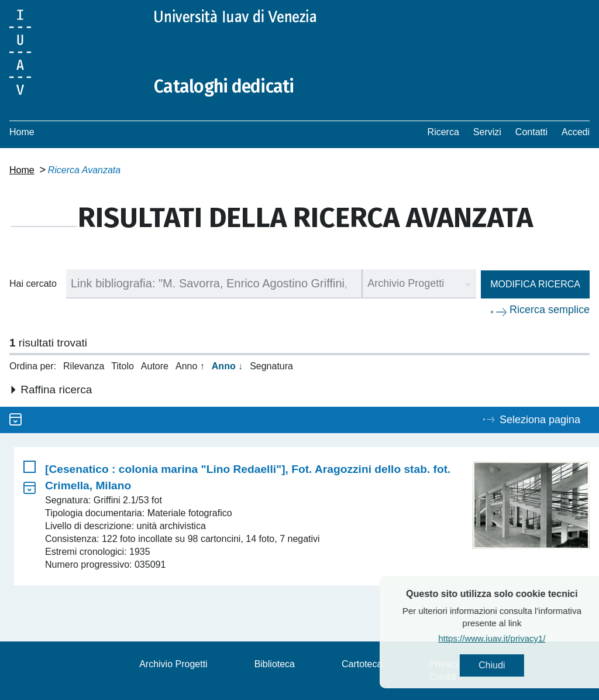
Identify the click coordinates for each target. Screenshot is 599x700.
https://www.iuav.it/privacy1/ (514, 638)
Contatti (531, 132)
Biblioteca (275, 664)
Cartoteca (362, 664)
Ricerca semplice (550, 310)
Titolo (123, 366)
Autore (155, 366)
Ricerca (443, 132)
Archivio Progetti (173, 664)
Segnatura (271, 366)
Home (22, 132)
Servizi (487, 132)
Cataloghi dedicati (224, 87)
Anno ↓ (227, 366)
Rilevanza (84, 366)
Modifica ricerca (535, 284)
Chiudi (514, 665)
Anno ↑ (190, 366)
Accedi (576, 132)
